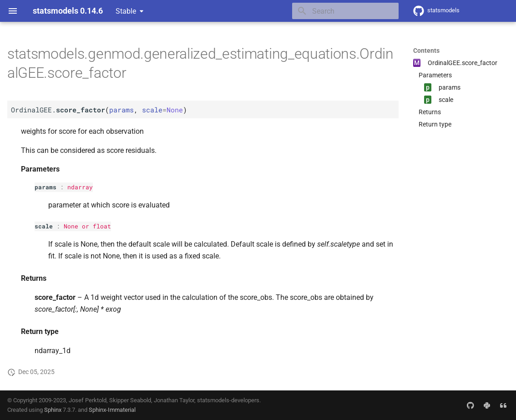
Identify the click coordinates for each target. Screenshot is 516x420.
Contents (426, 51)
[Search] (345, 11)
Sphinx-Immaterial (112, 410)
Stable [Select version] (126, 11)
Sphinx (53, 410)
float (102, 226)
